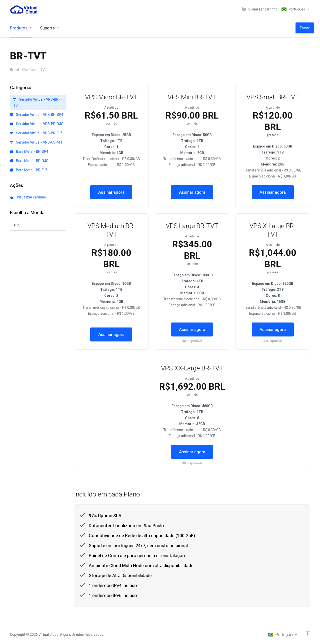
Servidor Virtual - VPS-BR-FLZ (36, 133)
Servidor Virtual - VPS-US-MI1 (36, 142)
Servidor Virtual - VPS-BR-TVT (36, 102)
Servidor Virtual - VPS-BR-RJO (37, 124)
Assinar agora (111, 192)
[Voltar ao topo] (308, 633)
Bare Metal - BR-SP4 (29, 152)
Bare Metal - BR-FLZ (29, 170)
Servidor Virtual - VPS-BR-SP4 (37, 115)
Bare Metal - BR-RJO (29, 161)
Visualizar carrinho (28, 197)
